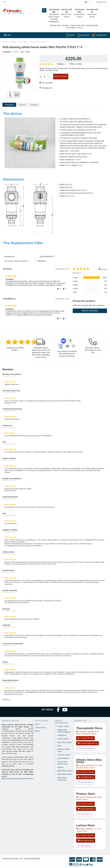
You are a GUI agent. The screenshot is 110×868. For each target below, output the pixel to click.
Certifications (62, 735)
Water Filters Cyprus (65, 742)
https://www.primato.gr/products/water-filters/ (17, 779)
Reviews (34, 105)
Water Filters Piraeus (65, 771)
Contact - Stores (63, 726)
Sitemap (60, 767)
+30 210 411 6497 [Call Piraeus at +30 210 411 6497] (85, 804)
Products (13, 42)
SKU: (23, 52)
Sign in (37, 724)
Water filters (23, 42)
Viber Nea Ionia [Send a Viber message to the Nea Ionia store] (85, 782)
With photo (42, 261)
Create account (40, 728)
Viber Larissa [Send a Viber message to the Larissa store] (84, 846)
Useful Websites (63, 758)
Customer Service (64, 755)
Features (22, 105)
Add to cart (61, 76)
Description (9, 105)
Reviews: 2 (61, 64)
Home (5, 42)
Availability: (7, 52)
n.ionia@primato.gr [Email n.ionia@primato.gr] (86, 777)
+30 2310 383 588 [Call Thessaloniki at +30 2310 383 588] (85, 738)
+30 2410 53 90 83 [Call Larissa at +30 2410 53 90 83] (86, 835)
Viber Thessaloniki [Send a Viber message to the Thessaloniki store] (86, 748)
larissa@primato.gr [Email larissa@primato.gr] (86, 840)
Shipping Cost (47, 88)
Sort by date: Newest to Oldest (17, 261)
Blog (59, 746)
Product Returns (63, 739)
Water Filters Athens (65, 774)
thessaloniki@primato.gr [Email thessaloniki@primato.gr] (88, 743)
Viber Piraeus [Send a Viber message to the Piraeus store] (84, 814)
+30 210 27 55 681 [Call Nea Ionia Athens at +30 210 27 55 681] (86, 772)
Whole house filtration (39, 42)
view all (6, 700)
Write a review (76, 64)
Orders (37, 731)
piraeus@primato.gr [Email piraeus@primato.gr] (86, 809)
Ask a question (46, 83)
